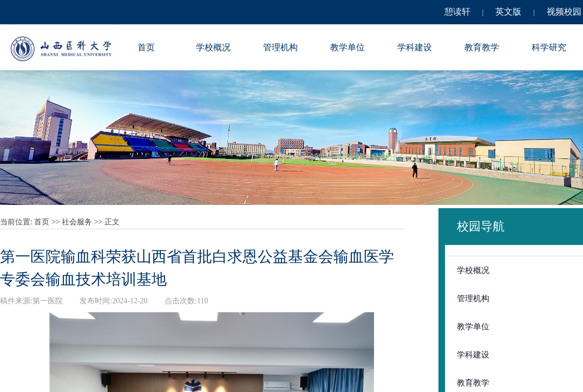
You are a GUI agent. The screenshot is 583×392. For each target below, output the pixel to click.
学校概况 (213, 47)
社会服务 (77, 222)
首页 (146, 47)
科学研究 (549, 47)
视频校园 (564, 12)
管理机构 (280, 47)
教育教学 (482, 47)
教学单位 (348, 47)
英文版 (508, 12)
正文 (112, 222)
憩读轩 (457, 12)
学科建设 (415, 47)
